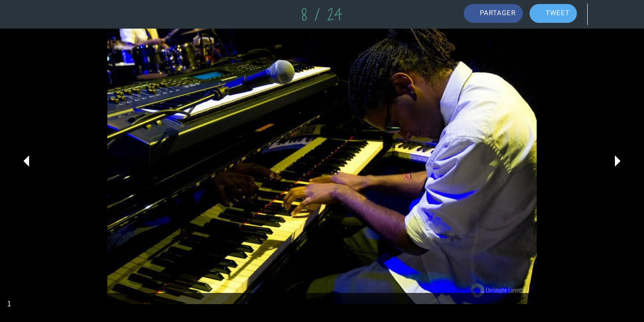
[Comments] (603, 14)
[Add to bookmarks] (626, 14)
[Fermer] (18, 14)
